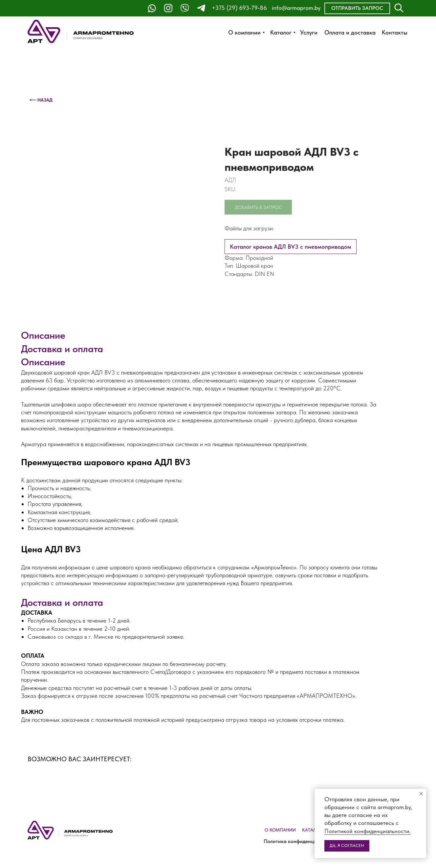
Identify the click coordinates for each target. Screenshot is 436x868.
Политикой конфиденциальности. (368, 831)
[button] (357, 8)
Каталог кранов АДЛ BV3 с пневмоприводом (291, 247)
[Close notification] (421, 794)
